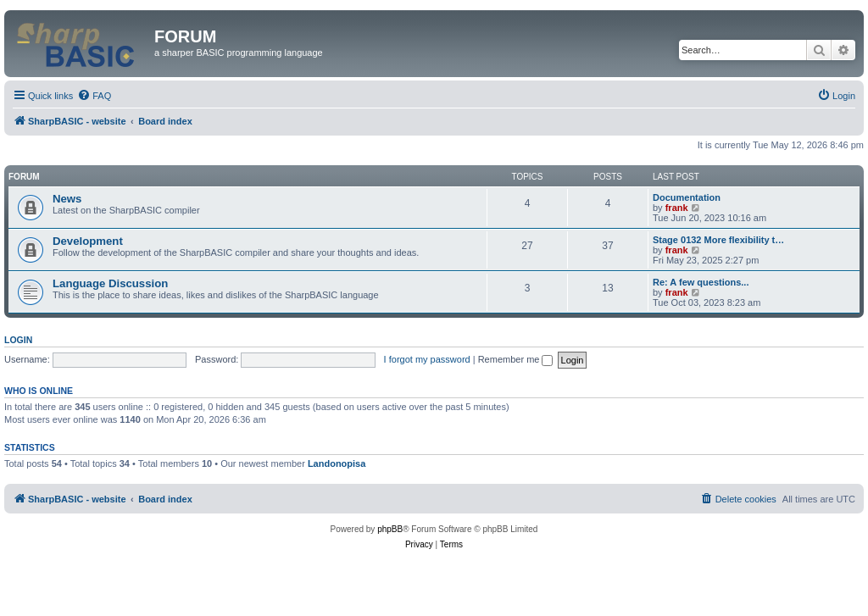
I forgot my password (427, 359)
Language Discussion (110, 283)
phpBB (390, 529)
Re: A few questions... (701, 282)
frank (677, 208)
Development (88, 241)
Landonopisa (337, 463)
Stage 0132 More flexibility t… (718, 240)
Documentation (687, 197)
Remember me (516, 359)
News (67, 199)
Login (18, 340)
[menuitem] (94, 96)
